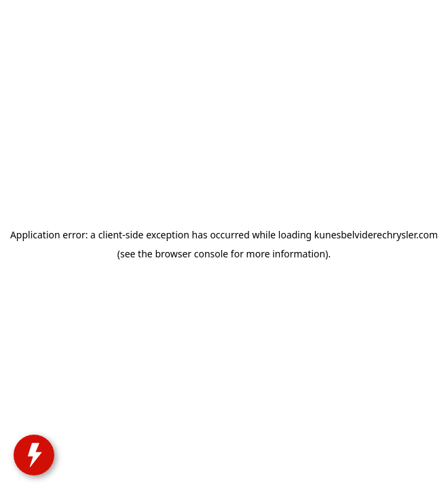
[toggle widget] (29, 462)
